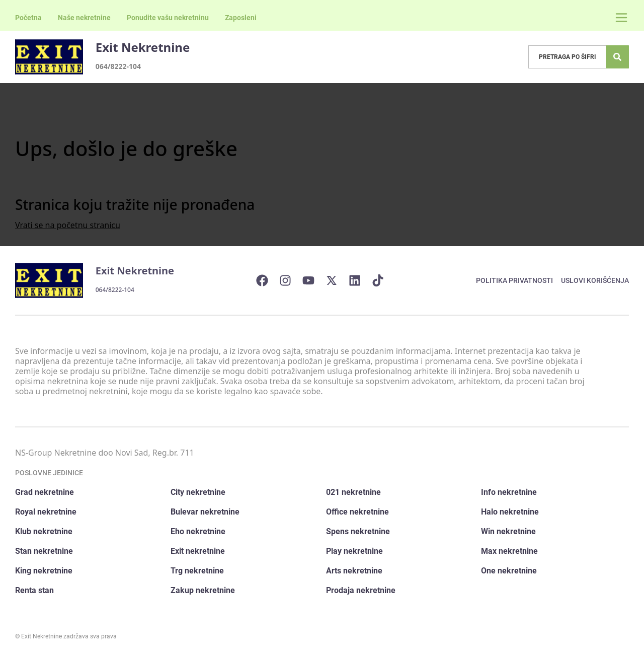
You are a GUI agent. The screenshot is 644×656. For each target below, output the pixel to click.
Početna (28, 18)
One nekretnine (509, 571)
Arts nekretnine (354, 571)
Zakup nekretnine (203, 590)
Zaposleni (241, 18)
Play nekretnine (354, 551)
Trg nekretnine (197, 571)
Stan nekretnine (44, 551)
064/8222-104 (118, 66)
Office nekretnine (357, 512)
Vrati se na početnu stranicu (68, 225)
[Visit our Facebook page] (267, 280)
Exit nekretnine (198, 551)
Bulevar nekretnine (205, 512)
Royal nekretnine (46, 512)
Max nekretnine (509, 551)
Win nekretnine (508, 531)
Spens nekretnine (358, 531)
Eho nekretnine (198, 531)
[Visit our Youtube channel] (313, 280)
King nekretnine (44, 571)
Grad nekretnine (45, 492)
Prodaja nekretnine (361, 590)
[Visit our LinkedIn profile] (360, 280)
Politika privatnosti (514, 280)
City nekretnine (198, 492)
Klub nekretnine (44, 531)
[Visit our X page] (337, 280)
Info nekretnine (509, 492)
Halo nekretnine (510, 512)
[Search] (617, 57)
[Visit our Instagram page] (290, 280)
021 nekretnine (353, 492)
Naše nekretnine (84, 18)
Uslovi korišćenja (595, 280)
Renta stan (34, 590)
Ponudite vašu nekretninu (168, 18)
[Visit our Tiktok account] (383, 280)
